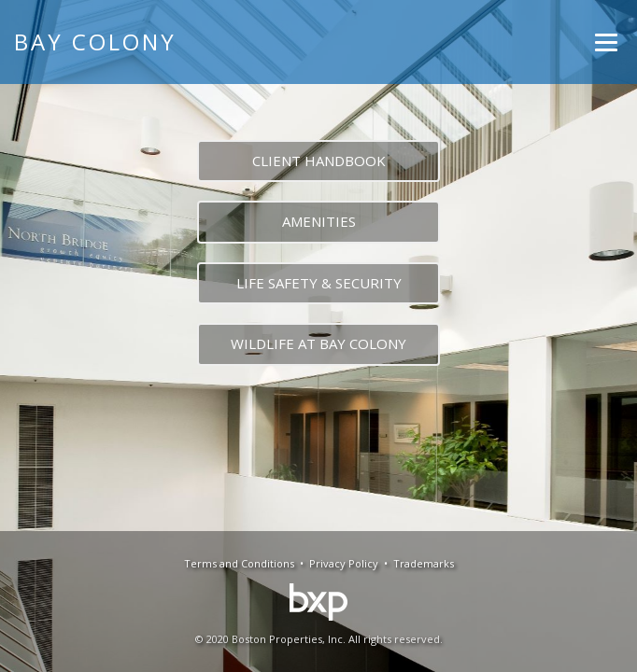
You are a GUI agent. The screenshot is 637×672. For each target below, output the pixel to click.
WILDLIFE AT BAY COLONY (318, 343)
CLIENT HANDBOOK (319, 161)
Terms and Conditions (239, 563)
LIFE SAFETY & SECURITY (319, 283)
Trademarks (424, 563)
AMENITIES (319, 221)
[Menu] (606, 42)
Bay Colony (95, 42)
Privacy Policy (344, 563)
